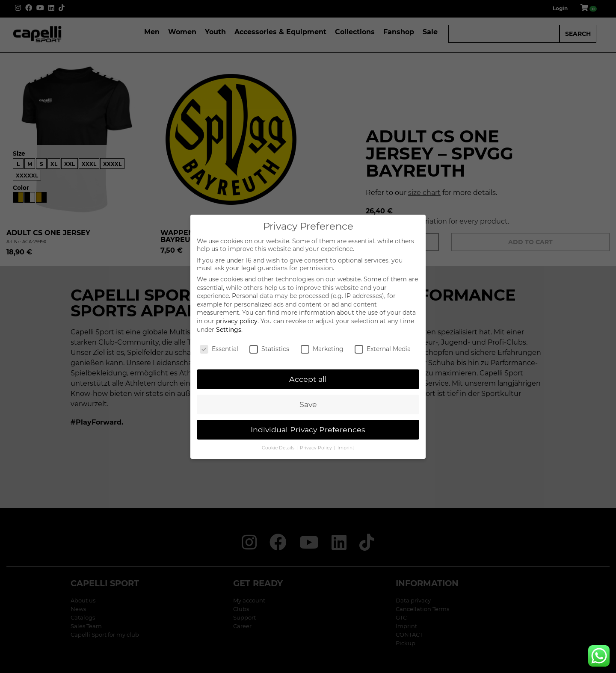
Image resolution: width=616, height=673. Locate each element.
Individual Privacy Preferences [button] (308, 429)
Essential (219, 349)
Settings (229, 330)
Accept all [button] (308, 379)
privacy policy (237, 321)
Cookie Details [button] (279, 448)
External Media (383, 349)
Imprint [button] (346, 448)
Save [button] (308, 404)
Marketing (322, 349)
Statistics (269, 349)
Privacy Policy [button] (317, 448)
